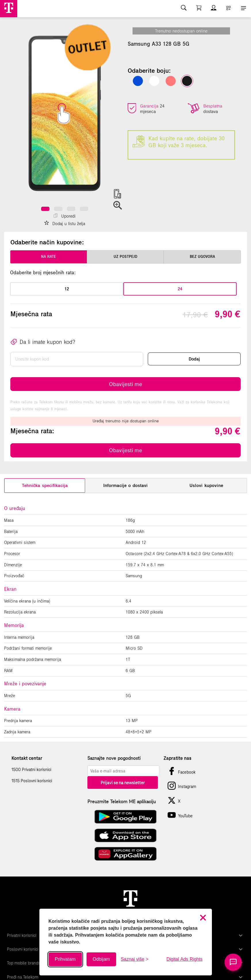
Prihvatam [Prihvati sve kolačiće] (65, 959)
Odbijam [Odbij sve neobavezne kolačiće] (101, 959)
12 (67, 289)
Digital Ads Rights (184, 959)
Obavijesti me (125, 384)
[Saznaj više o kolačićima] (135, 959)
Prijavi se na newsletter (123, 783)
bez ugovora (202, 257)
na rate (49, 257)
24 (180, 289)
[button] (45, 209)
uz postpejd (125, 257)
